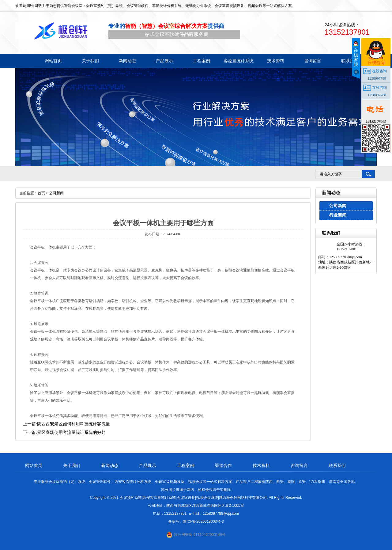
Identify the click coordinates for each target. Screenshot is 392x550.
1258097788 (377, 78)
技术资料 (261, 465)
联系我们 (337, 465)
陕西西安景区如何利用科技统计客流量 (73, 424)
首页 (41, 193)
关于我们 (72, 465)
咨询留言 (299, 465)
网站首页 (34, 465)
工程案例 (186, 465)
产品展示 (148, 465)
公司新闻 (338, 206)
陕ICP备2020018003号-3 (203, 522)
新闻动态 (110, 465)
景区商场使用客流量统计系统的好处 (71, 432)
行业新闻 (338, 215)
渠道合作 (223, 465)
